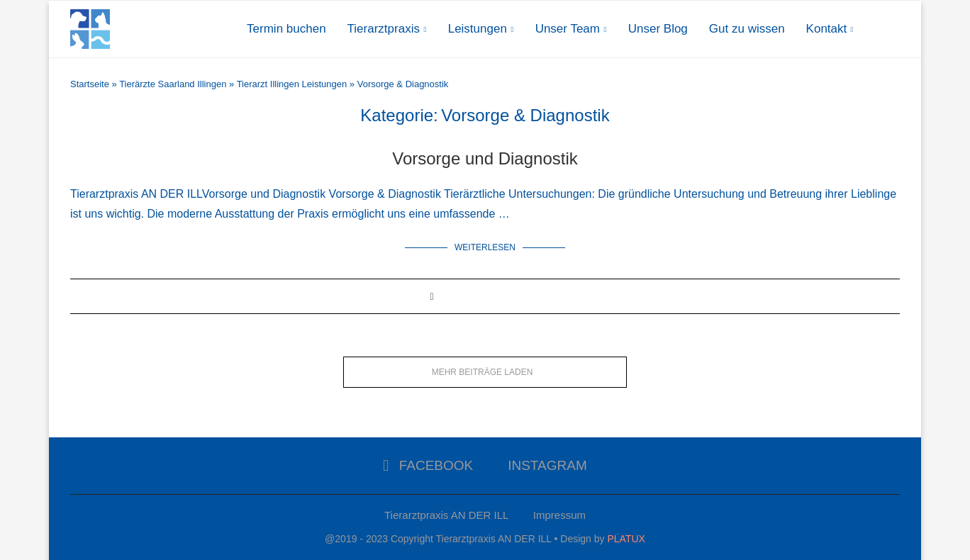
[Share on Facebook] (431, 297)
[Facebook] (428, 466)
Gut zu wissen (747, 29)
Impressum (559, 515)
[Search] (893, 29)
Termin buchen (286, 29)
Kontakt (827, 29)
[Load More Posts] (485, 372)
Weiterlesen (485, 247)
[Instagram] (542, 466)
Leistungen (478, 29)
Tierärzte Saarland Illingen (173, 84)
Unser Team (568, 29)
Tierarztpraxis (384, 29)
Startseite (90, 84)
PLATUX (626, 539)
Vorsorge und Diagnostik (485, 158)
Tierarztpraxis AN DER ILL (446, 515)
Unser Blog (658, 29)
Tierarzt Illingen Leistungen (292, 84)
